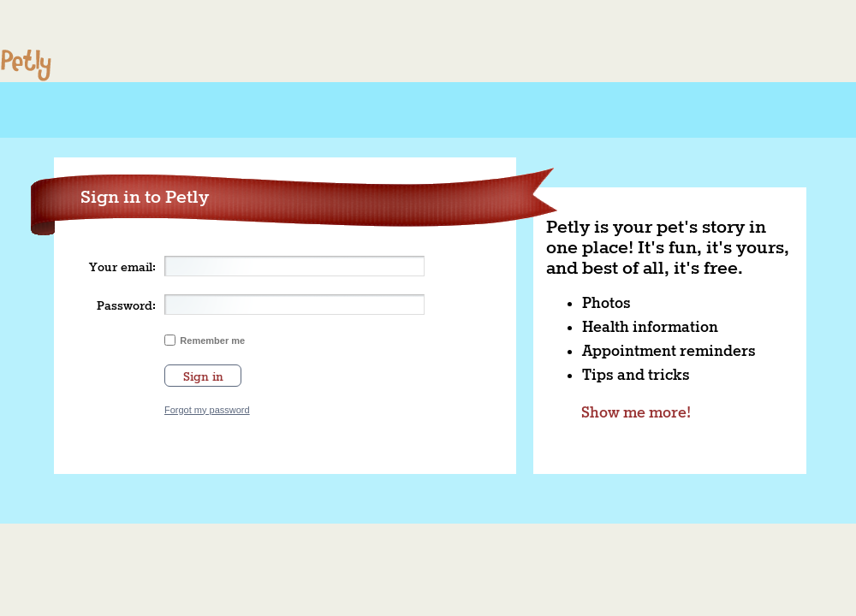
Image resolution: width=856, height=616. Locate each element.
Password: (126, 306)
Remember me (212, 341)
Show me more (634, 413)
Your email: (122, 268)
